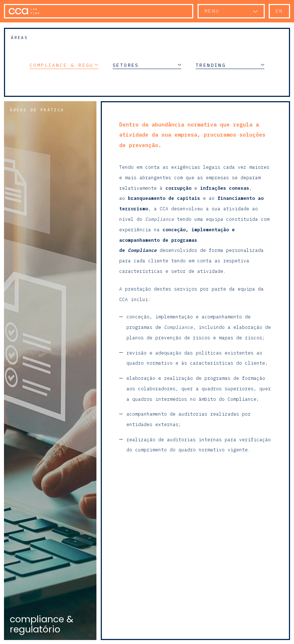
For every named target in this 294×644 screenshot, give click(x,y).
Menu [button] (212, 11)
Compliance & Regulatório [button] (64, 65)
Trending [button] (230, 65)
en (279, 11)
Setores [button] (147, 65)
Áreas (19, 37)
